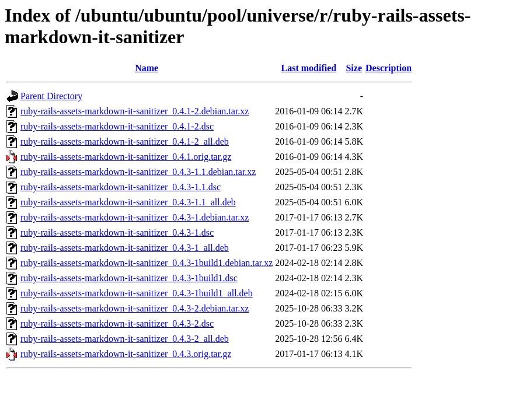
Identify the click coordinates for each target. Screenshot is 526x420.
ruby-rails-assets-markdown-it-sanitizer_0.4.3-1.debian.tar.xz (135, 217)
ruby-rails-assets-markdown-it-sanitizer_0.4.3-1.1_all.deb (128, 202)
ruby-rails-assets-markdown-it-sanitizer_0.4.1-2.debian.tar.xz (135, 111)
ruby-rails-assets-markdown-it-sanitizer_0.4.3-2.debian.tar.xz (135, 308)
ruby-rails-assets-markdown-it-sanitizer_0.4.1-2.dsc (117, 126)
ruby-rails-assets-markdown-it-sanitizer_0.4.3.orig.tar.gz (126, 354)
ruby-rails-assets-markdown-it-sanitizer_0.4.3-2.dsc (117, 323)
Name (147, 68)
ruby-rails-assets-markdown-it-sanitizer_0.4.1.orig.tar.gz (126, 157)
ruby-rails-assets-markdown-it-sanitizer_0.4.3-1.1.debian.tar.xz (138, 172)
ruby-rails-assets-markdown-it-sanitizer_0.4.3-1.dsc (117, 232)
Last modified (309, 68)
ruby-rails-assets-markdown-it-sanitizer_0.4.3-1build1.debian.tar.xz (147, 263)
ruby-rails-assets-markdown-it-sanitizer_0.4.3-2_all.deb (125, 339)
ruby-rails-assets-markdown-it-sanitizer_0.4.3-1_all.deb (125, 248)
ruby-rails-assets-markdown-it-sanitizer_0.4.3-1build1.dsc (129, 278)
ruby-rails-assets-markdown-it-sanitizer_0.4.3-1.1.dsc (121, 187)
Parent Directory (51, 96)
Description (389, 68)
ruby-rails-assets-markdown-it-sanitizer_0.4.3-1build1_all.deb (137, 293)
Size (354, 68)
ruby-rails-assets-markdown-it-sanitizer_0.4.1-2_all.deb (125, 141)
